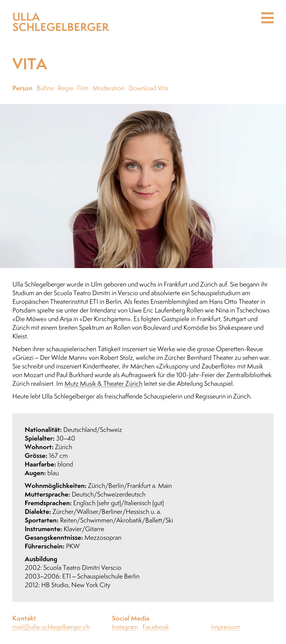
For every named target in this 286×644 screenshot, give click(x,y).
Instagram (125, 627)
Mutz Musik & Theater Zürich (103, 384)
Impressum (226, 627)
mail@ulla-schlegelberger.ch (51, 627)
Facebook (156, 627)
